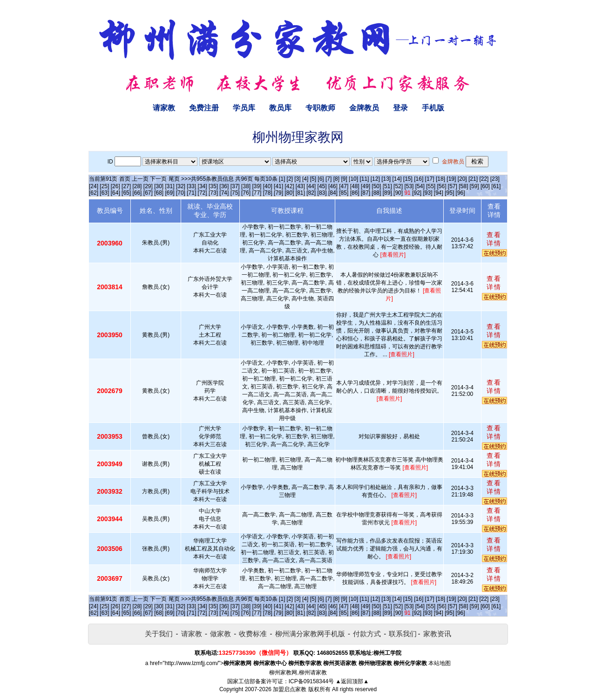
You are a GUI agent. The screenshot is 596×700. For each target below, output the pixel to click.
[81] (300, 193)
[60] (485, 186)
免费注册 (204, 108)
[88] (376, 193)
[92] (417, 193)
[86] (355, 193)
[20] (462, 179)
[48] (355, 186)
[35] (213, 186)
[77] (257, 193)
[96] (461, 193)
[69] (170, 193)
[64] (115, 193)
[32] (181, 186)
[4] (305, 179)
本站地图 (440, 663)
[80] (289, 193)
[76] (246, 193)
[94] (439, 193)
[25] (104, 186)
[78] (268, 193)
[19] (451, 179)
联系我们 (403, 634)
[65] (126, 193)
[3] (297, 179)
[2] (290, 179)
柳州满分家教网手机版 (310, 634)
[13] (386, 179)
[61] (496, 186)
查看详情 (494, 239)
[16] (419, 179)
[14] (397, 179)
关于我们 (159, 634)
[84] (333, 193)
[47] (344, 186)
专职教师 (320, 108)
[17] (430, 179)
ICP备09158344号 (311, 681)
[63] (104, 193)
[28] (137, 186)
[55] (431, 186)
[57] (453, 186)
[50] (376, 186)
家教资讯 (437, 634)
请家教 (164, 108)
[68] (159, 193)
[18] (440, 179)
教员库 (280, 108)
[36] (224, 186)
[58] (463, 186)
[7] (328, 179)
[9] (344, 179)
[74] (224, 193)
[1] (282, 179)
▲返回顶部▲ (352, 681)
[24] (94, 186)
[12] (375, 179)
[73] (213, 193)
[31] (170, 186)
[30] (159, 186)
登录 (400, 108)
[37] (235, 186)
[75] (235, 193)
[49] (366, 186)
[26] (115, 186)
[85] (344, 193)
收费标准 (253, 634)
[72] (203, 193)
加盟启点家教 (290, 689)
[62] (94, 193)
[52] (398, 186)
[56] (442, 186)
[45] (322, 186)
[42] (289, 186)
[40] (268, 186)
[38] (246, 186)
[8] (336, 179)
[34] (203, 186)
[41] (278, 186)
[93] (427, 193)
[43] (300, 186)
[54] (420, 186)
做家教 (220, 634)
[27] (126, 186)
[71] (191, 193)
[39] (257, 186)
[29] (148, 186)
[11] (364, 179)
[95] (449, 193)
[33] (191, 186)
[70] (181, 193)
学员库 (244, 108)
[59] (474, 186)
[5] (313, 179)
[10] (353, 179)
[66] (137, 193)
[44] (311, 186)
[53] (409, 186)
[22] (484, 179)
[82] (311, 193)
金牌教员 (364, 108)
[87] (366, 193)
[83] (322, 193)
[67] (148, 193)
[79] (278, 193)
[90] (398, 193)
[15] (408, 179)
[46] (333, 186)
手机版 (433, 108)
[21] (473, 179)
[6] (321, 179)
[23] (495, 179)
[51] (387, 186)
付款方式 (367, 634)
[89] (387, 193)
